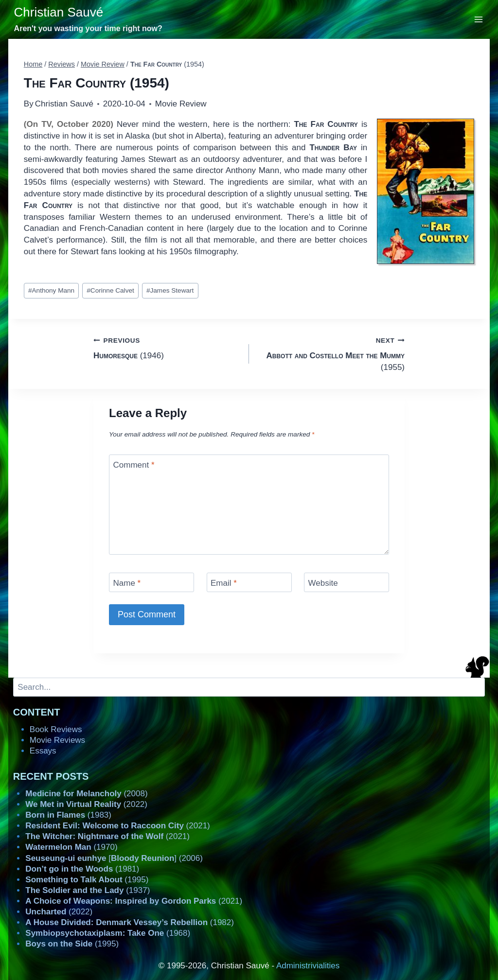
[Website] (347, 582)
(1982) (130, 922)
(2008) (86, 794)
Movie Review (181, 104)
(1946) (167, 347)
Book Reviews (56, 729)
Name (127, 583)
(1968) (108, 933)
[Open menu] (479, 19)
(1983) (68, 815)
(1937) (88, 890)
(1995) (87, 880)
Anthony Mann (51, 290)
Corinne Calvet (110, 290)
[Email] (249, 582)
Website (323, 583)
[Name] (151, 582)
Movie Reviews (57, 740)
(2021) (117, 826)
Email (224, 583)
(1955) (331, 353)
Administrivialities (308, 966)
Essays (43, 751)
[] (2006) (114, 858)
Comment (134, 465)
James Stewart (170, 290)
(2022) (86, 804)
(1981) (82, 869)
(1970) (71, 847)
